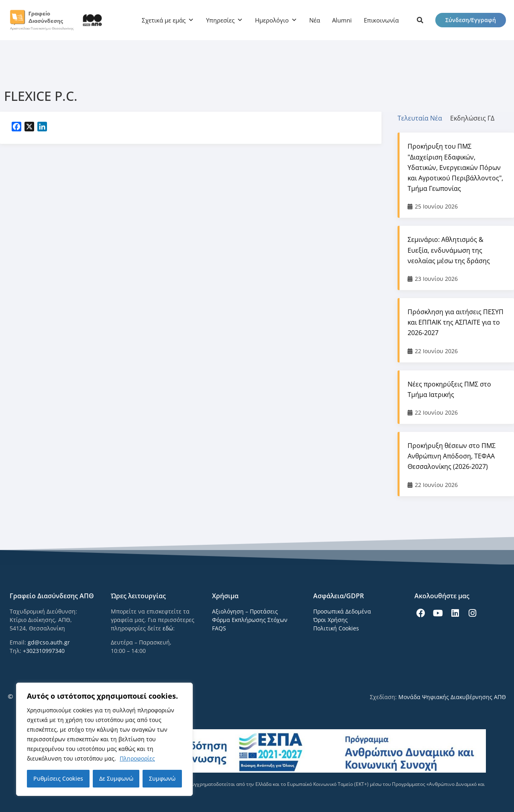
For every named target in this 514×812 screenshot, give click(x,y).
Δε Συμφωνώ (116, 778)
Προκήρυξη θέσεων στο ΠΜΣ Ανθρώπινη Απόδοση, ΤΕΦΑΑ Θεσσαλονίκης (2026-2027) (452, 456)
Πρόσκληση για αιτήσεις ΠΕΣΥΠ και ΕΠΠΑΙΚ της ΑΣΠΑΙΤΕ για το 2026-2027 (456, 322)
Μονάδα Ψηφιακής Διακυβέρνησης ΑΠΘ (452, 697)
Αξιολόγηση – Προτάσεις (245, 611)
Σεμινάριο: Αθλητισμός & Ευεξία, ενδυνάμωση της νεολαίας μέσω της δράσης (449, 250)
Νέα (315, 20)
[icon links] (420, 20)
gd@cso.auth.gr (49, 642)
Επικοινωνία (381, 20)
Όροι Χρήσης (330, 620)
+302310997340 (44, 651)
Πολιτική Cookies (336, 628)
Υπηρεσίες (220, 20)
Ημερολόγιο (272, 20)
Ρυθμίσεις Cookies (58, 778)
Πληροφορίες (137, 758)
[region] (104, 739)
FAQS (219, 628)
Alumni (342, 20)
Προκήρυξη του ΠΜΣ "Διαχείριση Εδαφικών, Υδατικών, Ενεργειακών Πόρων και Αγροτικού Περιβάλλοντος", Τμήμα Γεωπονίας (455, 167)
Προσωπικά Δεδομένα (342, 611)
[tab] (424, 118)
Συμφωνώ (162, 778)
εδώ (168, 628)
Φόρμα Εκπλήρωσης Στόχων (250, 620)
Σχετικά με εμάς (164, 20)
